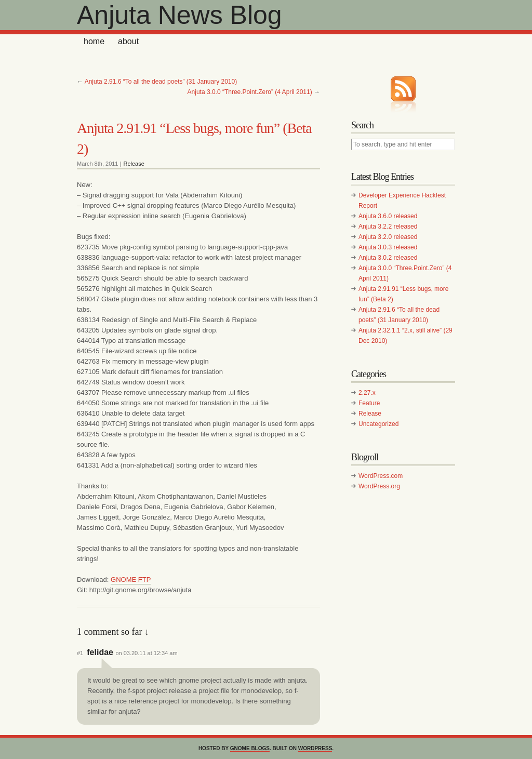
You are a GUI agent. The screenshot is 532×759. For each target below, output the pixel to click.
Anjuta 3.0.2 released (388, 258)
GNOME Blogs (250, 748)
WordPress (315, 748)
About (128, 41)
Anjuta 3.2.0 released (388, 237)
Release (134, 164)
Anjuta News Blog (179, 15)
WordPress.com (381, 476)
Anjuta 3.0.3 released (388, 247)
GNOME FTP (131, 580)
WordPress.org (379, 486)
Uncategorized (378, 424)
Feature (369, 403)
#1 (80, 653)
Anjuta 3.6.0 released (388, 216)
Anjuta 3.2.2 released (388, 227)
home (94, 41)
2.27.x (367, 393)
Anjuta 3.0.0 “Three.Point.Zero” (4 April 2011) (250, 92)
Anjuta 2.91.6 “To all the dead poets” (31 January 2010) (161, 82)
